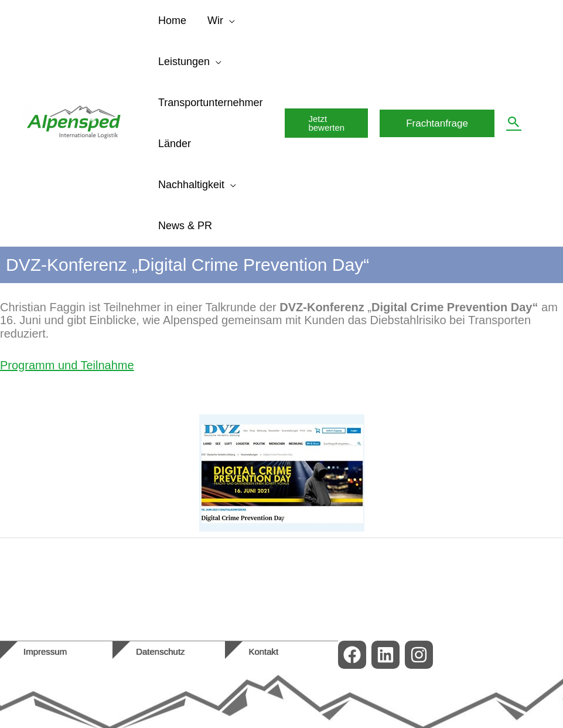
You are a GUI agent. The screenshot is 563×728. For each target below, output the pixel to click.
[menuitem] (542, 123)
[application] (229, 21)
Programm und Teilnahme (67, 365)
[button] (326, 123)
